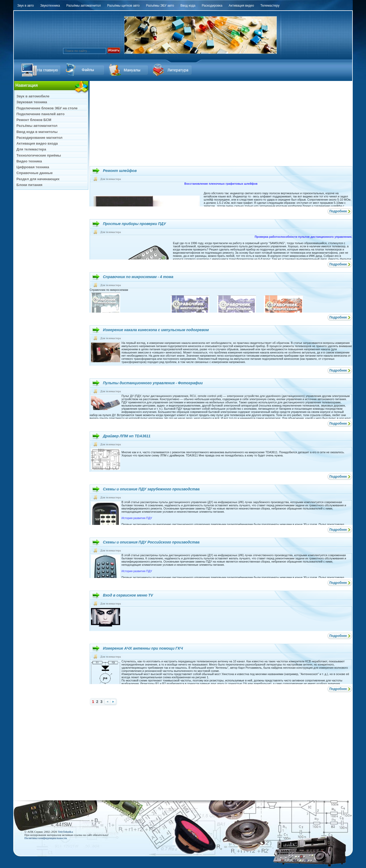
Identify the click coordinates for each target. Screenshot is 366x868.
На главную (42, 70)
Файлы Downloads (129, 70)
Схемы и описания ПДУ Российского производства (151, 542)
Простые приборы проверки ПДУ (134, 224)
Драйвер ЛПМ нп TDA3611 (127, 436)
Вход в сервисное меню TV (128, 595)
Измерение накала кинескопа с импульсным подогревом (156, 330)
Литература (173, 70)
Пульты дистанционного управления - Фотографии (153, 383)
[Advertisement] (221, 123)
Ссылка (85, 70)
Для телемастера (111, 179)
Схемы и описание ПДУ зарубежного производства (151, 489)
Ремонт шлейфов (120, 171)
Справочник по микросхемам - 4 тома (138, 277)
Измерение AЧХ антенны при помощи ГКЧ (143, 648)
